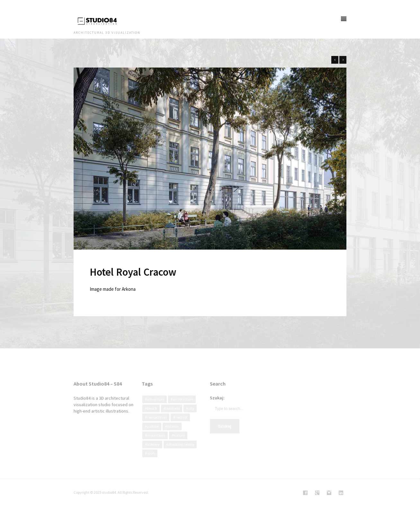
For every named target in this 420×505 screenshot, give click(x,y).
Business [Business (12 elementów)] (173, 414)
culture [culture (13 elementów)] (153, 432)
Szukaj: (217, 404)
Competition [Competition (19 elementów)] (157, 423)
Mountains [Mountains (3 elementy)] (156, 441)
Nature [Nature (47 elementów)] (179, 441)
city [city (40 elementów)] (191, 414)
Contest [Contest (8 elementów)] (181, 423)
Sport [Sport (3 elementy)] (151, 459)
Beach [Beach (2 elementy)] (152, 414)
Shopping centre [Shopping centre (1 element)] (181, 450)
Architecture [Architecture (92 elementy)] (183, 405)
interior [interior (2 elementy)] (173, 432)
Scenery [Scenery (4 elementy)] (153, 450)
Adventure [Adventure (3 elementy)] (156, 405)
